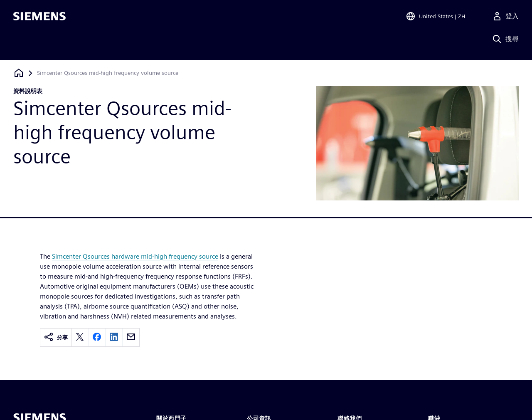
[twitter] (80, 337)
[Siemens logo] (39, 18)
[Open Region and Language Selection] (435, 18)
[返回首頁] (19, 73)
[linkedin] (114, 337)
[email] (131, 337)
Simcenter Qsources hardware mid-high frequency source (135, 256)
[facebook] (97, 337)
